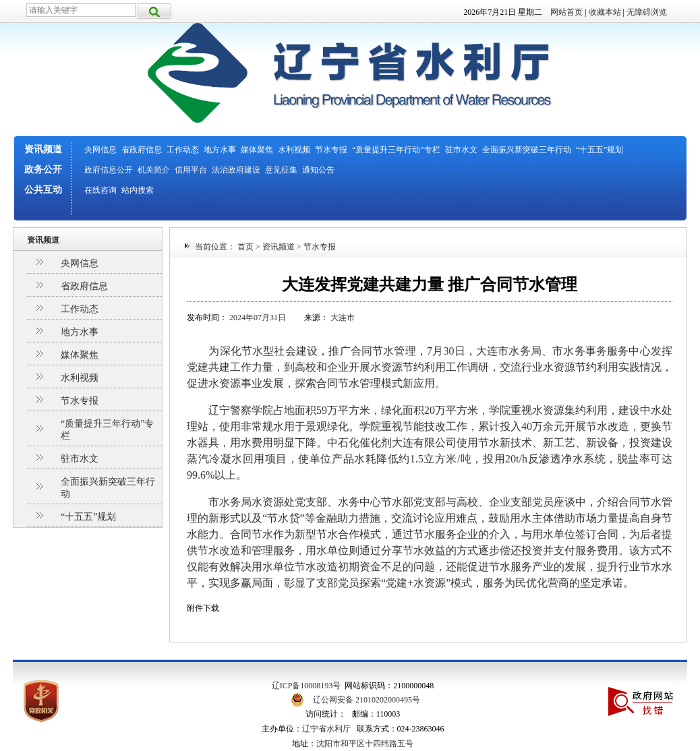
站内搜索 (138, 190)
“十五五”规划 (600, 150)
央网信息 (100, 150)
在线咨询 (100, 190)
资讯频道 (43, 149)
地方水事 (220, 150)
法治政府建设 (236, 170)
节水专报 (331, 150)
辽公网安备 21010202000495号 (367, 700)
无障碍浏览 (647, 12)
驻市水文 (461, 150)
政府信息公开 (109, 170)
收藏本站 (605, 12)
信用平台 (191, 170)
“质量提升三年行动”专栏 (396, 150)
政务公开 (43, 170)
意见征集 (281, 170)
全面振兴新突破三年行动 (527, 150)
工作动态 (183, 150)
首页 (245, 247)
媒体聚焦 (257, 150)
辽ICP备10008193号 (307, 686)
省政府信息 (142, 150)
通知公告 (318, 170)
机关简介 (154, 170)
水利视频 (294, 150)
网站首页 (566, 12)
